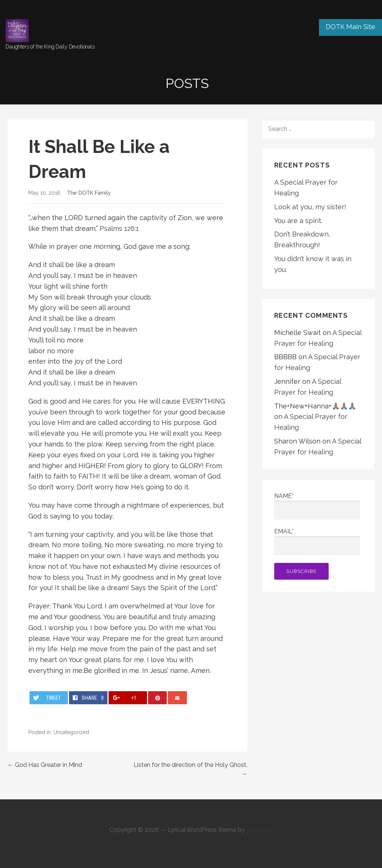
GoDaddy (260, 830)
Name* (317, 506)
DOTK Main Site (350, 27)
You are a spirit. (298, 221)
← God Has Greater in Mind (45, 765)
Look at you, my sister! (310, 207)
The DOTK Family (89, 193)
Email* (317, 541)
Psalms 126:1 (119, 228)
